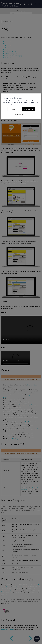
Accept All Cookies (28, 109)
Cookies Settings (19, 114)
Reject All (14, 109)
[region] (21, 106)
